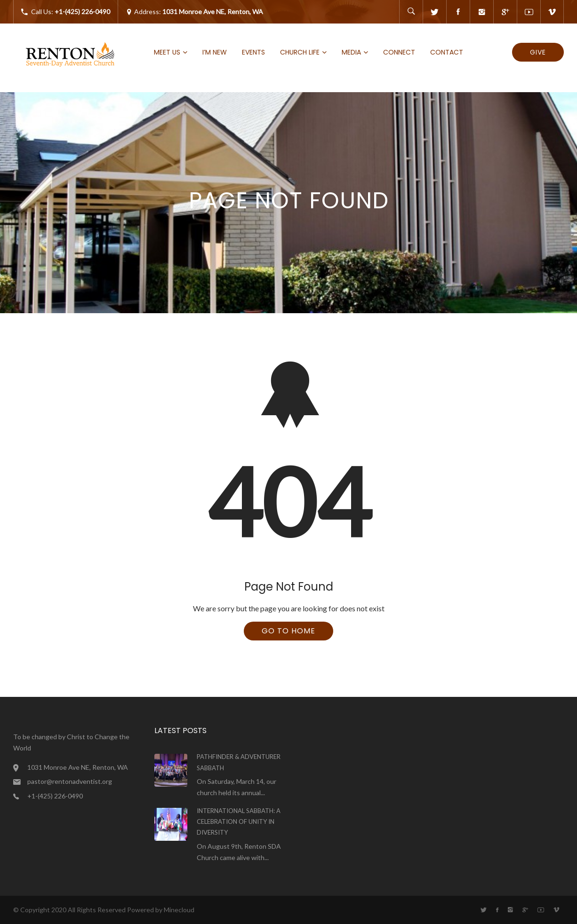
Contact (447, 52)
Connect (399, 52)
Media (351, 52)
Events (253, 52)
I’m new (215, 52)
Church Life (300, 52)
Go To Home (288, 631)
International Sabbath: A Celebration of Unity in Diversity (239, 822)
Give (538, 52)
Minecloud (179, 910)
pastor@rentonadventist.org (70, 781)
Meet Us (167, 52)
